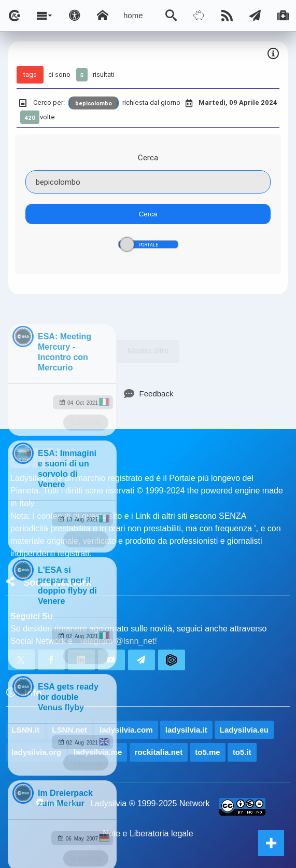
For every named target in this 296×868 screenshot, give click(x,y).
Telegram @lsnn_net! (118, 641)
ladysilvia (86, 422)
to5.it (242, 752)
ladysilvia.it (186, 730)
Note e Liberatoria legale (148, 833)
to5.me (207, 752)
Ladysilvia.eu (244, 730)
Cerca (148, 157)
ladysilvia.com (126, 730)
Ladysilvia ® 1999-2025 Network (150, 803)
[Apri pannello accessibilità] (75, 16)
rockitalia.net (159, 752)
